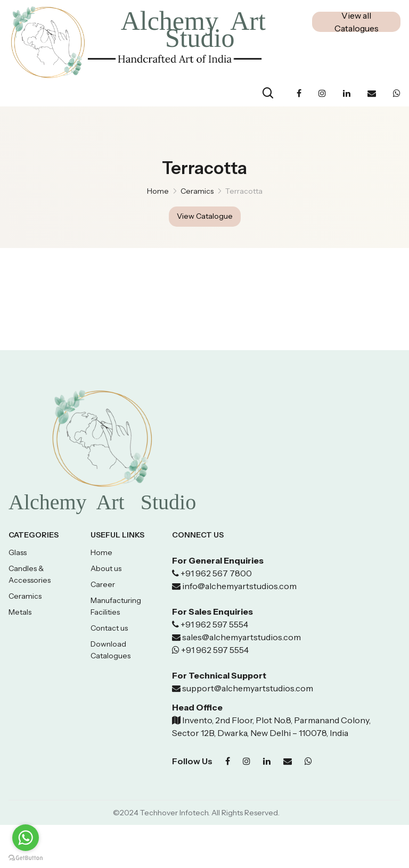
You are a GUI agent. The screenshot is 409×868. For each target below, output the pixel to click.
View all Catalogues (357, 22)
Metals (20, 613)
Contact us (109, 629)
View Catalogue (205, 217)
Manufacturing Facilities (116, 607)
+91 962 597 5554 (214, 625)
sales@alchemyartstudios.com (242, 638)
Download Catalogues (111, 650)
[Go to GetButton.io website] (26, 858)
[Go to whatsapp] (26, 838)
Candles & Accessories (30, 575)
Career (103, 585)
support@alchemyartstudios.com (247, 689)
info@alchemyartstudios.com (239, 586)
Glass (18, 553)
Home (158, 191)
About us (106, 569)
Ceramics (25, 597)
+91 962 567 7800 (216, 574)
